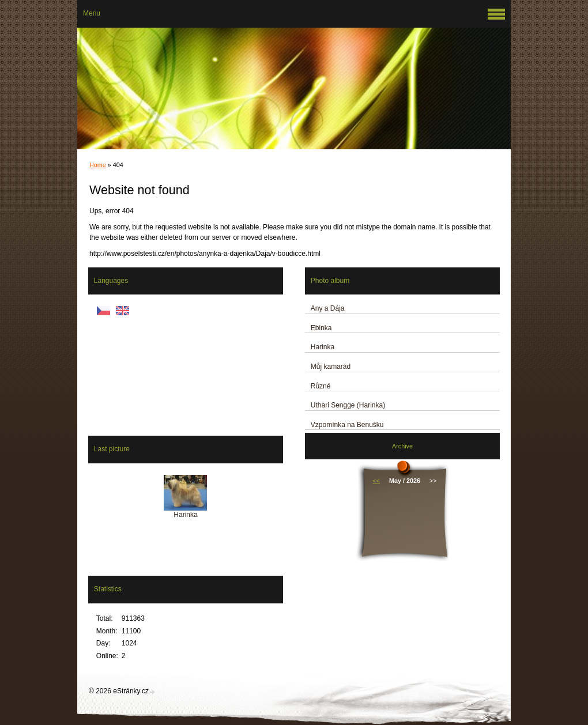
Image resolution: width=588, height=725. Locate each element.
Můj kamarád (331, 367)
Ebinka (321, 328)
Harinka (323, 347)
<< (377, 481)
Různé (321, 386)
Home (98, 165)
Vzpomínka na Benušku (347, 425)
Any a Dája (328, 308)
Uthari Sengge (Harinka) (348, 405)
